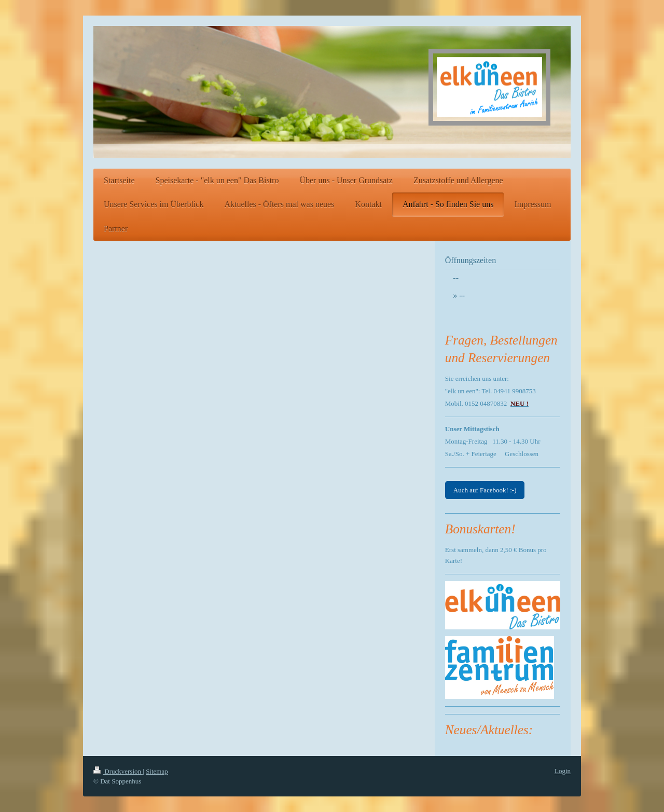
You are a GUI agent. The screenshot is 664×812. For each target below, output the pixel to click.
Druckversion (118, 771)
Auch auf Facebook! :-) (485, 490)
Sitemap (157, 771)
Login (563, 771)
